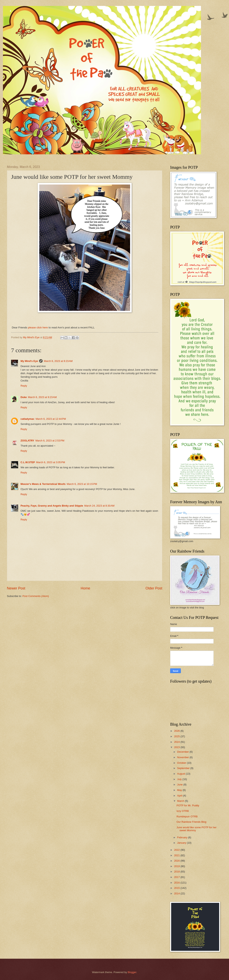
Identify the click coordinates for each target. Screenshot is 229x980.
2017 (177, 877)
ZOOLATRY (27, 441)
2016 (177, 883)
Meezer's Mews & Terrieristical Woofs (43, 484)
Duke (24, 397)
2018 (177, 872)
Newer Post (16, 588)
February (183, 837)
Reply (24, 386)
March (181, 801)
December (183, 752)
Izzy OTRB (183, 811)
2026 (177, 731)
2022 (177, 850)
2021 (177, 855)
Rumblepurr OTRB (187, 817)
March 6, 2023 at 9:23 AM (42, 397)
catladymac (27, 419)
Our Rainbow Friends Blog (191, 822)
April (180, 796)
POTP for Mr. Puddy (188, 805)
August (181, 774)
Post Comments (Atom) (36, 596)
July (180, 779)
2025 (177, 736)
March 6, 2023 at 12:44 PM (51, 419)
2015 (177, 888)
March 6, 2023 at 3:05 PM (51, 462)
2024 (177, 742)
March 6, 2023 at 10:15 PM (82, 484)
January (182, 843)
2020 (177, 861)
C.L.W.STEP (28, 462)
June (180, 785)
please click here (38, 327)
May (180, 790)
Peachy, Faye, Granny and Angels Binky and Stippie (52, 506)
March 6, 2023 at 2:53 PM (50, 441)
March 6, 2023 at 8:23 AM (58, 361)
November (183, 757)
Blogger (132, 972)
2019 (177, 866)
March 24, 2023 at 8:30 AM (99, 506)
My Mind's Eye (29, 361)
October (182, 763)
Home (85, 588)
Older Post (154, 588)
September (184, 768)
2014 (177, 893)
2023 (177, 747)
